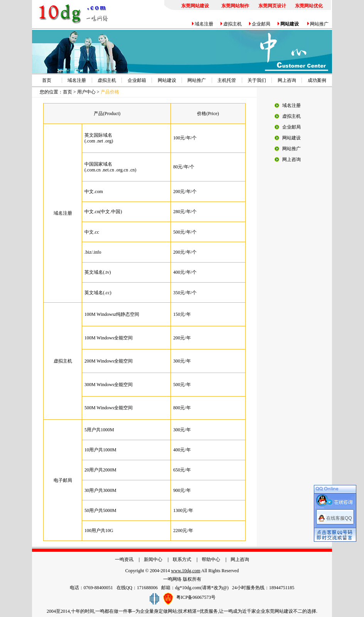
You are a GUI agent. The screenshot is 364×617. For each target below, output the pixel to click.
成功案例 (317, 80)
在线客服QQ (339, 515)
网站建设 (167, 80)
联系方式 (182, 559)
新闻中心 (153, 559)
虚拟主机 (233, 24)
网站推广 (319, 24)
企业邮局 (261, 24)
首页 (47, 80)
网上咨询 (287, 80)
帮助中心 (211, 559)
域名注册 (204, 24)
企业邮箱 (137, 80)
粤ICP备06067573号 (196, 597)
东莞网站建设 (279, 611)
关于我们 (257, 80)
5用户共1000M (99, 430)
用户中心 (86, 92)
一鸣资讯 (124, 559)
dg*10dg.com (188, 588)
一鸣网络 (172, 579)
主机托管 (227, 80)
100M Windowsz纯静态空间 (112, 314)
